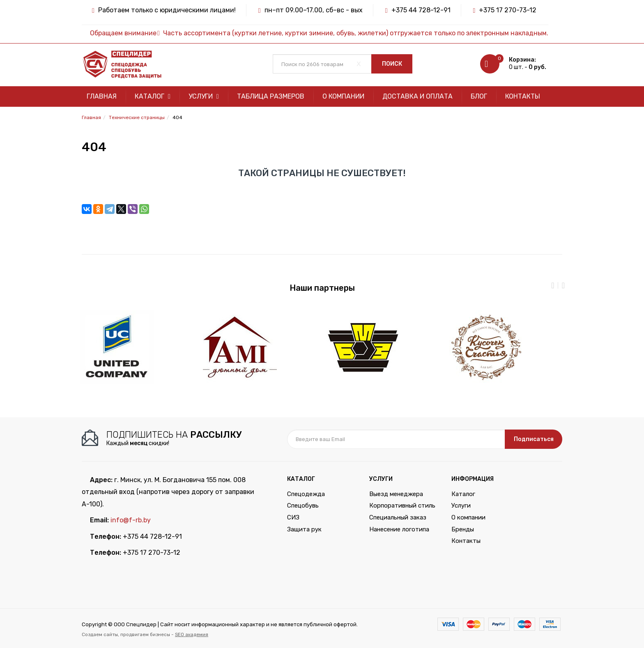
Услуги (204, 96)
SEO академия (192, 634)
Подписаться (534, 439)
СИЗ (293, 517)
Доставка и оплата (417, 96)
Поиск (392, 64)
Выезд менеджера (396, 494)
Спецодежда (306, 494)
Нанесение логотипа (399, 529)
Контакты (523, 96)
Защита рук (304, 529)
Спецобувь (303, 506)
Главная (102, 96)
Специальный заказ (398, 517)
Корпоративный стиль (402, 506)
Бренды (463, 529)
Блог (479, 96)
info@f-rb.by (131, 520)
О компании (343, 96)
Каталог (153, 96)
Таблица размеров (271, 96)
